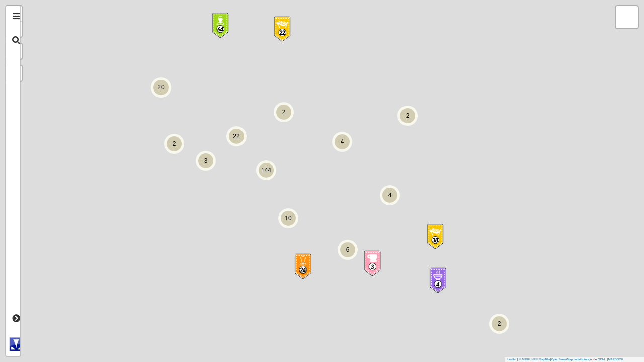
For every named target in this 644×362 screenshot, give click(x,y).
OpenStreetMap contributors (570, 359)
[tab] (16, 16)
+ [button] (39, 14)
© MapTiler (543, 359)
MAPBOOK (616, 359)
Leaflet (512, 359)
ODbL (602, 359)
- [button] (39, 29)
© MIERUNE (527, 359)
